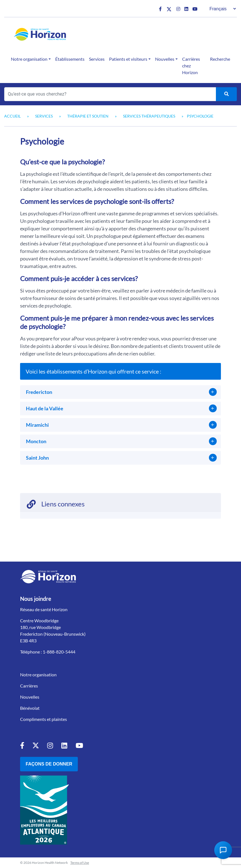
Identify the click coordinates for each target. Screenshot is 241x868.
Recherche (220, 59)
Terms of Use (80, 863)
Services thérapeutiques (149, 116)
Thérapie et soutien (88, 116)
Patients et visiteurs (128, 59)
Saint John (37, 458)
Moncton (36, 441)
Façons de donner (49, 764)
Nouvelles (165, 59)
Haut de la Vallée (45, 408)
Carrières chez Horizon (191, 66)
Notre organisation (29, 59)
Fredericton (39, 392)
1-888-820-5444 (59, 652)
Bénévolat (30, 708)
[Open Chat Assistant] (223, 850)
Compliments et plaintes (44, 719)
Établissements (70, 59)
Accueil (12, 116)
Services (97, 59)
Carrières (29, 686)
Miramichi (37, 425)
